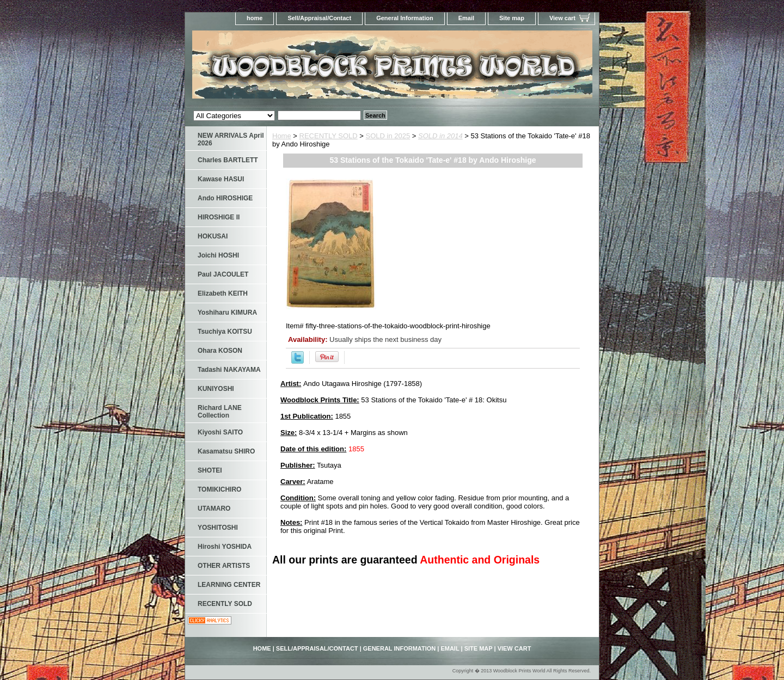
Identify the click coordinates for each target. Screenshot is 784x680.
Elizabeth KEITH (223, 293)
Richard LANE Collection (220, 412)
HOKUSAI (213, 236)
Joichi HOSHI (218, 255)
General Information (405, 18)
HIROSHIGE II (219, 217)
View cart (562, 18)
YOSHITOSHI (218, 528)
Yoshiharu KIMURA (227, 313)
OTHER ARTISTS (224, 566)
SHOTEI (210, 470)
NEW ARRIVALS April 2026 (231, 139)
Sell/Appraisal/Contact (319, 18)
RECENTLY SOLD (329, 136)
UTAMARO (214, 509)
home (255, 18)
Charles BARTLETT (228, 160)
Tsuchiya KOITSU (225, 332)
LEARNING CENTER (229, 585)
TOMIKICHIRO (219, 489)
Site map (512, 18)
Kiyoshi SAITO (220, 432)
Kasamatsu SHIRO (226, 451)
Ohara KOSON (220, 351)
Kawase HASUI (221, 179)
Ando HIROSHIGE (225, 198)
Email (466, 18)
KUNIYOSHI (216, 389)
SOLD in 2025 (388, 136)
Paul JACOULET (223, 274)
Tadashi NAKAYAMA (229, 370)
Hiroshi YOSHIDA (225, 547)
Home (282, 136)
